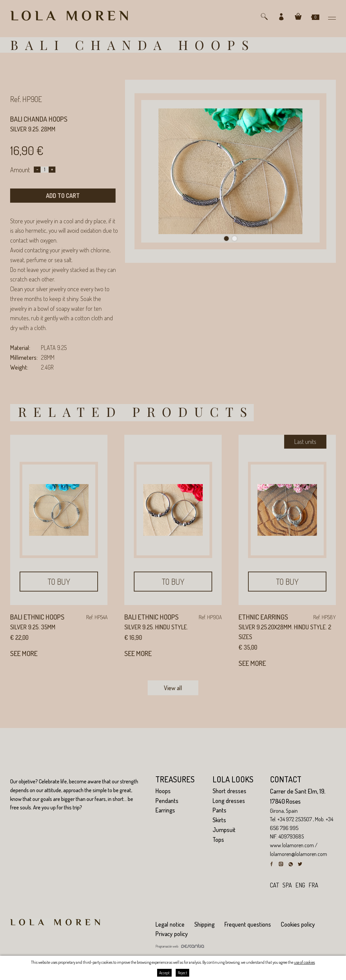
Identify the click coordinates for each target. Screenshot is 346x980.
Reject (182, 973)
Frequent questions (248, 924)
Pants (219, 810)
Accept (164, 973)
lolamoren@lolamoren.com (299, 854)
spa (287, 885)
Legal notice (170, 924)
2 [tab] (234, 238)
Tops (218, 839)
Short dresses (229, 791)
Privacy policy (172, 934)
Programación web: (180, 946)
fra (313, 885)
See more (24, 653)
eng (300, 885)
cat (275, 885)
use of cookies (304, 962)
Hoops (163, 791)
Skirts (219, 820)
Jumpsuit (224, 830)
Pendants (167, 801)
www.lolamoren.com (292, 845)
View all (173, 688)
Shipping (204, 924)
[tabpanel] (230, 171)
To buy (59, 582)
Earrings (165, 810)
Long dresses (229, 801)
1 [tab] (226, 238)
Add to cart (63, 196)
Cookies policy (298, 924)
